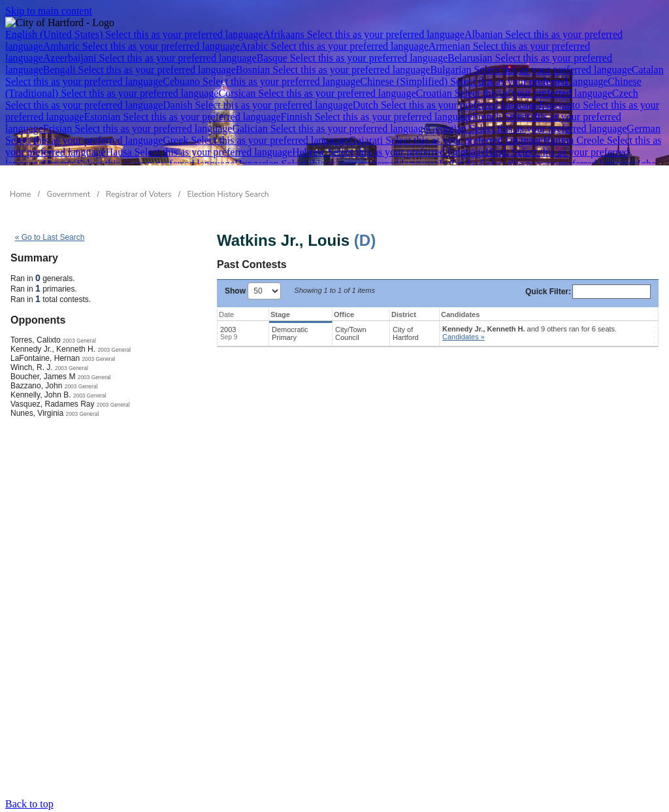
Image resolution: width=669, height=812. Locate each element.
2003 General (79, 341)
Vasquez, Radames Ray (53, 404)
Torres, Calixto (36, 340)
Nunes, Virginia (37, 413)
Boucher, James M (43, 377)
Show (253, 291)
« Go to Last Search (50, 237)
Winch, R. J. (32, 367)
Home (20, 194)
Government (69, 194)
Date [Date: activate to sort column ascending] (226, 314)
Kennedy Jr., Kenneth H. (53, 349)
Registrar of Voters (139, 194)
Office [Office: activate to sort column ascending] (344, 314)
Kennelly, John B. (41, 395)
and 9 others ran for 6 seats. (530, 333)
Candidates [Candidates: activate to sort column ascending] (460, 314)
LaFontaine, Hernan (45, 358)
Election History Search (228, 194)
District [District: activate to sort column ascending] (404, 314)
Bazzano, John (36, 386)
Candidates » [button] (464, 337)
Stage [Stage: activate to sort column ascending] (280, 314)
